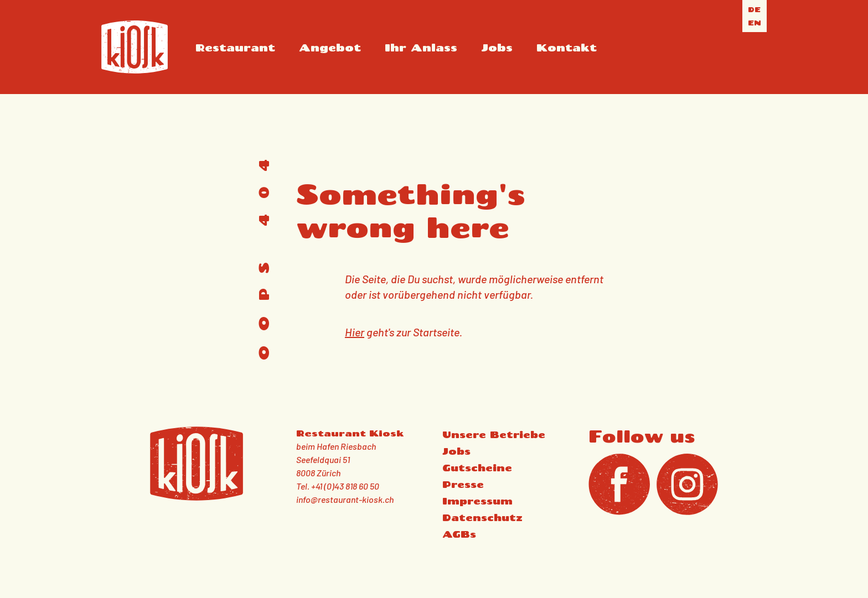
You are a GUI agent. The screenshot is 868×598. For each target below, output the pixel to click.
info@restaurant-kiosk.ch (345, 499)
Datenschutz (482, 518)
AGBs (459, 534)
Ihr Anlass (421, 47)
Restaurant (235, 47)
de (754, 9)
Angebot (330, 47)
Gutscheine (477, 468)
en (755, 23)
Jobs (497, 47)
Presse (463, 484)
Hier (355, 332)
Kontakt (567, 47)
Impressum (477, 501)
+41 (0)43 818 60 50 (345, 486)
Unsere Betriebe (494, 435)
